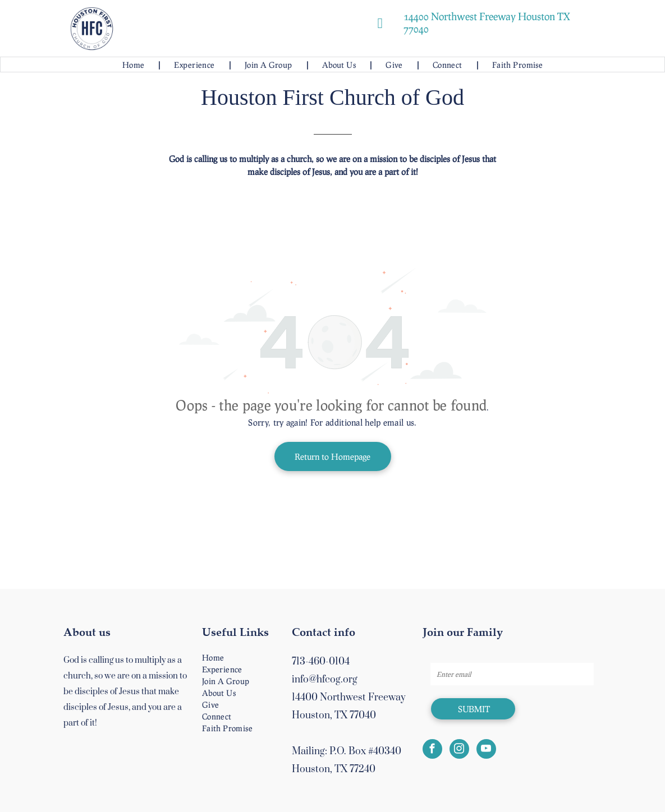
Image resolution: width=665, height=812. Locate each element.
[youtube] (486, 750)
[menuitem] (134, 65)
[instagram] (459, 750)
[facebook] (432, 750)
